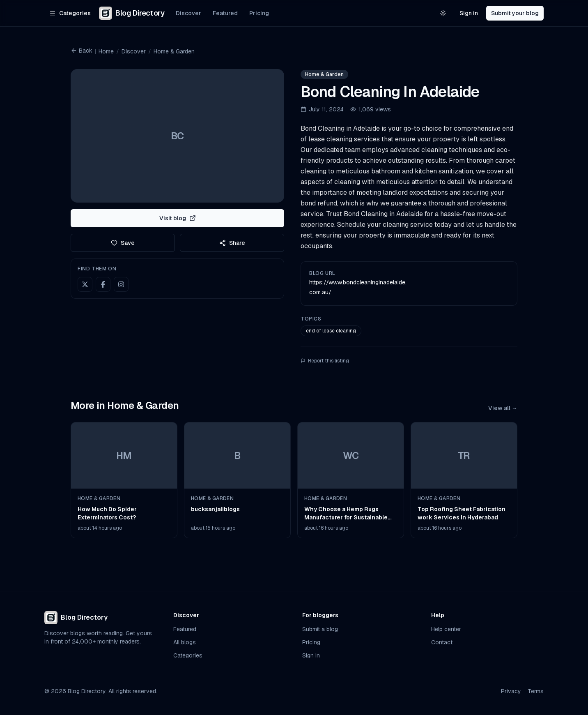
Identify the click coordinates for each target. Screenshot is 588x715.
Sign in (469, 13)
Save (123, 243)
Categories (188, 655)
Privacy (511, 691)
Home (106, 51)
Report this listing (325, 361)
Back (82, 51)
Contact (442, 642)
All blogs (185, 642)
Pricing (259, 13)
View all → (503, 408)
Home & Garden (174, 51)
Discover (188, 13)
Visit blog (178, 218)
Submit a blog (320, 629)
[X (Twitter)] (85, 284)
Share (232, 243)
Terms (536, 691)
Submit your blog (515, 13)
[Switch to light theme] (443, 13)
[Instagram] (121, 284)
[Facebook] (103, 284)
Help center (446, 629)
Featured (225, 13)
